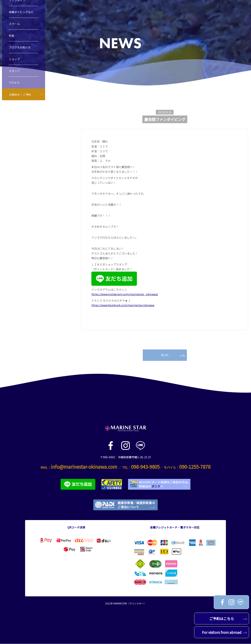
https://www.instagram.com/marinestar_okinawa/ (125, 294)
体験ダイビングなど (21, 18)
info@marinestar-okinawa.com (84, 467)
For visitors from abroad (225, 632)
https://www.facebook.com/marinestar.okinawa (123, 305)
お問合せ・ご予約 (20, 101)
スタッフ (14, 77)
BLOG (173, 355)
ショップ (14, 65)
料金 (12, 42)
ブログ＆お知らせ (20, 54)
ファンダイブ (17, 6)
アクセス (14, 89)
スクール (14, 30)
